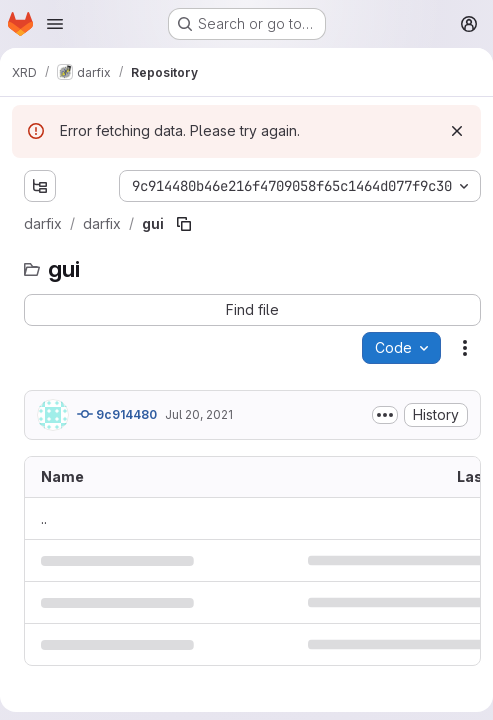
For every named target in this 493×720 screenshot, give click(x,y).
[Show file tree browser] (40, 186)
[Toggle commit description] (385, 415)
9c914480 (117, 414)
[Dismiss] (457, 131)
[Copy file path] (184, 224)
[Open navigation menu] (55, 24)
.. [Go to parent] (44, 518)
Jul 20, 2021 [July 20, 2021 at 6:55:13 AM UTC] (199, 414)
